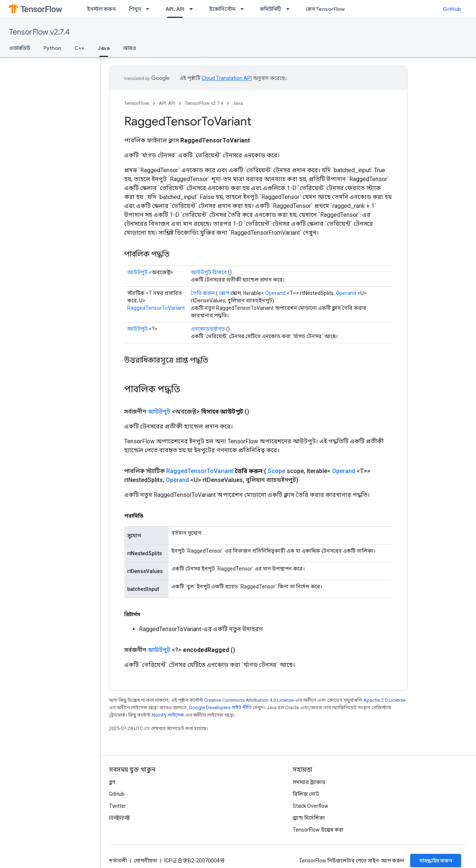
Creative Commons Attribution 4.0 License (249, 700)
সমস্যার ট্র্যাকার (309, 782)
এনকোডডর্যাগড (208, 329)
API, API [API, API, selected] (175, 9)
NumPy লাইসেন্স (168, 715)
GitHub (452, 9)
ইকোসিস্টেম (222, 9)
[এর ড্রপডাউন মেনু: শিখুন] (150, 9)
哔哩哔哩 (119, 818)
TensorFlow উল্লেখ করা (318, 830)
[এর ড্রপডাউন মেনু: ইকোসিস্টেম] (244, 9)
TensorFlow (137, 103)
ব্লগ (112, 782)
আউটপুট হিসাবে (209, 272)
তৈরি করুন (203, 293)
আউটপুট (137, 272)
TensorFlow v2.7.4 (39, 32)
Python (52, 48)
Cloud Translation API (227, 78)
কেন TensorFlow (325, 9)
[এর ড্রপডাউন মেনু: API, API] (193, 9)
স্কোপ (224, 293)
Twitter (118, 806)
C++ (79, 48)
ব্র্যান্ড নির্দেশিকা (309, 818)
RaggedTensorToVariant (156, 308)
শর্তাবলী (118, 861)
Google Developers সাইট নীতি (220, 708)
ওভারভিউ (20, 48)
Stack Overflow (311, 806)
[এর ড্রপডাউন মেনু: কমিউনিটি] (290, 9)
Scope (276, 471)
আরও (130, 48)
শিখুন (135, 9)
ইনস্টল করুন (101, 9)
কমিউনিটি (271, 9)
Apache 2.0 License (384, 700)
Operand (275, 293)
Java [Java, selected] (104, 48)
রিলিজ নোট (306, 794)
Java (238, 103)
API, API (167, 103)
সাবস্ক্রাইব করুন (436, 861)
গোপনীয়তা (146, 861)
